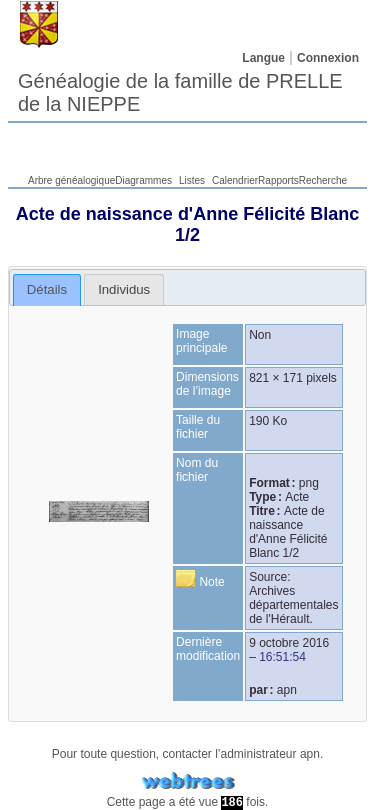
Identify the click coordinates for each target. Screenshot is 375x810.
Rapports (278, 180)
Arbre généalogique (71, 180)
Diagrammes (143, 180)
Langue (263, 58)
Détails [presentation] (47, 289)
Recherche (323, 180)
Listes (192, 180)
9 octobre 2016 (289, 643)
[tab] (47, 290)
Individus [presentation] (124, 289)
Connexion (328, 58)
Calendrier (235, 180)
